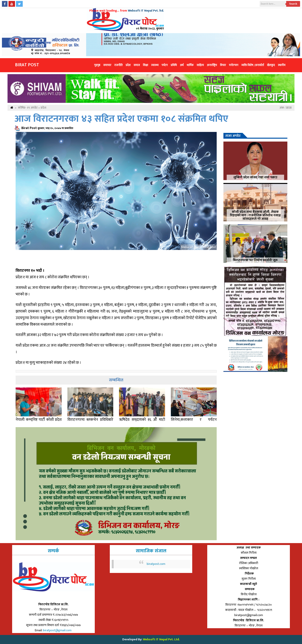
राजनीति (118, 65)
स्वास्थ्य (155, 65)
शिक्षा (146, 65)
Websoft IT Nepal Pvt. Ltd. (161, 639)
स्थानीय (282, 65)
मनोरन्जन (234, 65)
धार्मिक (190, 65)
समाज (137, 65)
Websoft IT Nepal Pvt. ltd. (146, 11)
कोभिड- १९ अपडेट (28, 108)
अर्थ (182, 65)
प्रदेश (128, 65)
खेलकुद (271, 65)
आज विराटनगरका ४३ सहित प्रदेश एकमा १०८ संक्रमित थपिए (121, 119)
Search (293, 4)
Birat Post (27, 65)
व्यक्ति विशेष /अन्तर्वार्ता (253, 65)
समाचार (107, 65)
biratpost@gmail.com (58, 630)
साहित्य (200, 65)
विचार (223, 65)
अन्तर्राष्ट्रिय (212, 65)
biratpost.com (156, 564)
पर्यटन (165, 65)
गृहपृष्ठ (97, 65)
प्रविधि (174, 65)
